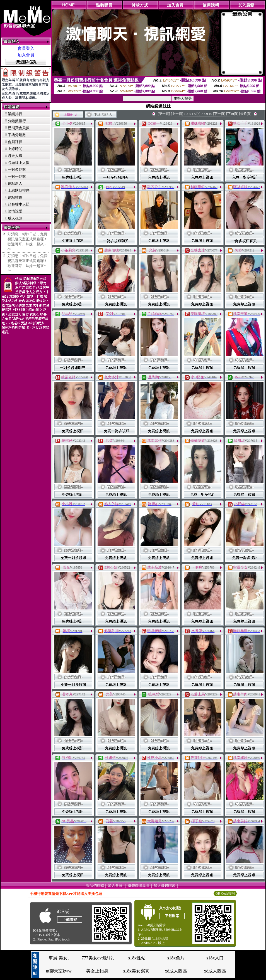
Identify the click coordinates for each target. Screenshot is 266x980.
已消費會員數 (19, 128)
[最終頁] (245, 114)
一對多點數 (17, 170)
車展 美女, (59, 958)
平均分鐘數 (17, 135)
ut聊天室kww (59, 971)
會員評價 (15, 142)
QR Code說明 (225, 893)
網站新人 (15, 183)
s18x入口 (215, 958)
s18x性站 (137, 958)
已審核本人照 (19, 204)
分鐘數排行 (17, 121)
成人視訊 (15, 218)
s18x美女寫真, (137, 971)
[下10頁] (232, 114)
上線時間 (15, 149)
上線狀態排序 (19, 190)
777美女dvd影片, (98, 958)
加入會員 (26, 55)
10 (211, 114)
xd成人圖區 (176, 971)
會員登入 (26, 48)
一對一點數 (17, 177)
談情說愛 (15, 211)
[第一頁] (164, 114)
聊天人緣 (15, 156)
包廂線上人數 (19, 163)
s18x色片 (176, 958)
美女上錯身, (98, 971)
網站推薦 (15, 197)
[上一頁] (177, 114)
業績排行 (15, 114)
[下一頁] (219, 114)
